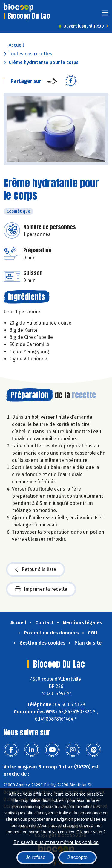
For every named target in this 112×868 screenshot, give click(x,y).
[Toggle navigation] (105, 15)
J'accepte (78, 857)
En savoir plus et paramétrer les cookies (56, 842)
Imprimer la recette (41, 589)
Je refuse (36, 857)
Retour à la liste (36, 569)
